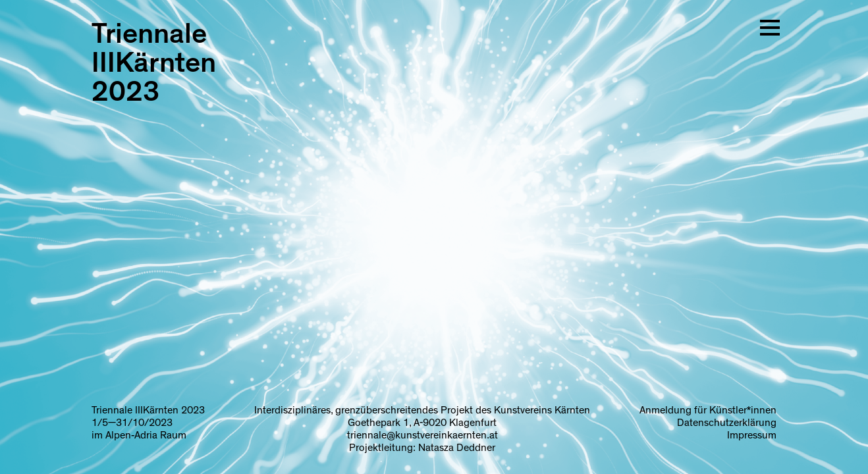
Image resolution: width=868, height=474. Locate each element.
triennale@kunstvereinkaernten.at (422, 435)
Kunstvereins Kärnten (542, 410)
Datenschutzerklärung (727, 423)
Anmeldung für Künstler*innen (708, 410)
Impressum (752, 435)
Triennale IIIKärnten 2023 (154, 63)
